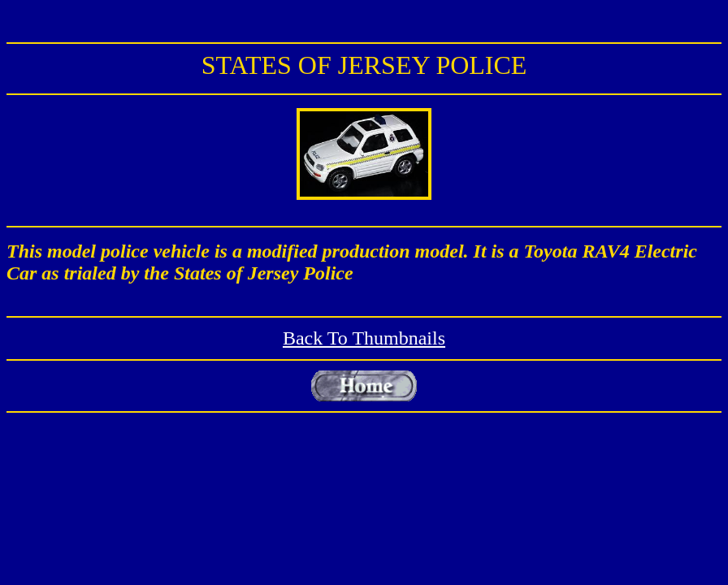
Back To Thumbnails (364, 338)
